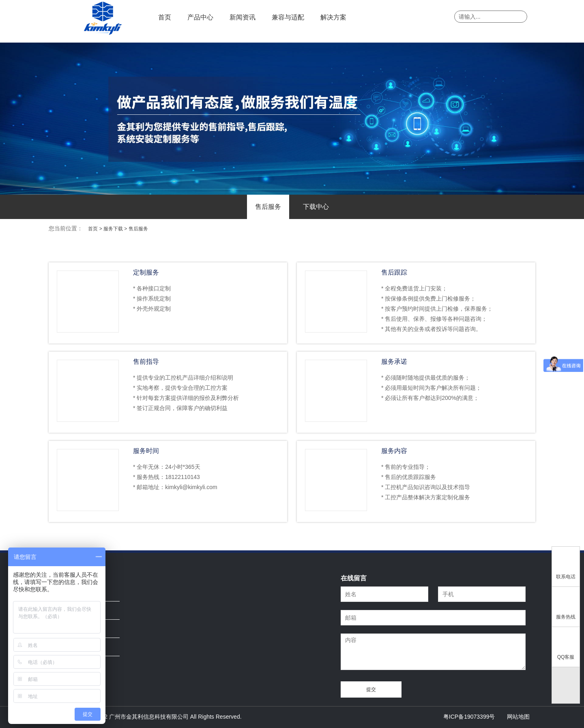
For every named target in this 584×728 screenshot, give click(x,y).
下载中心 (316, 207)
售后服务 (268, 207)
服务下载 (113, 229)
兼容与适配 (288, 17)
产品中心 (200, 17)
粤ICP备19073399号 (469, 717)
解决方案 (333, 17)
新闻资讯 (243, 17)
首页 (165, 17)
